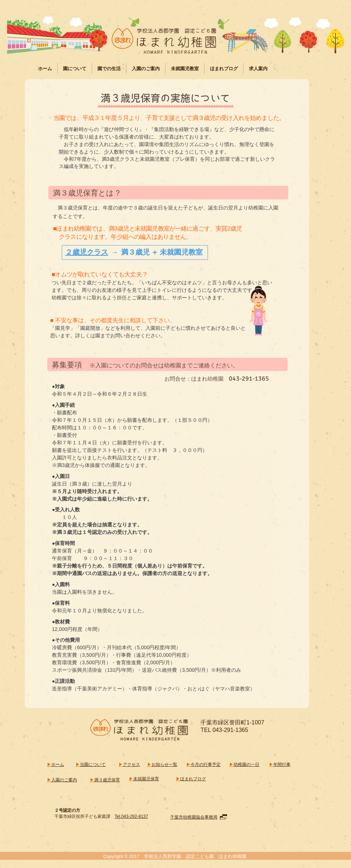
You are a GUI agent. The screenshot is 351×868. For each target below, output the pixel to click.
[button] (75, 69)
